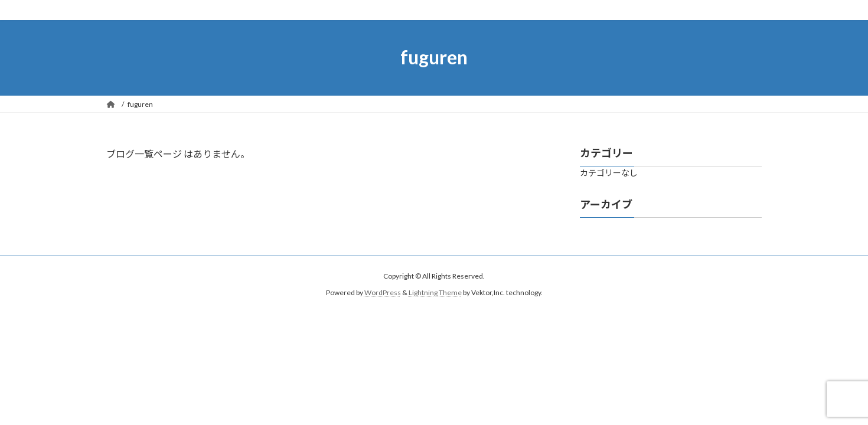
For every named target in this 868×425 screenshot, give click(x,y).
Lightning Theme (435, 292)
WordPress (383, 292)
